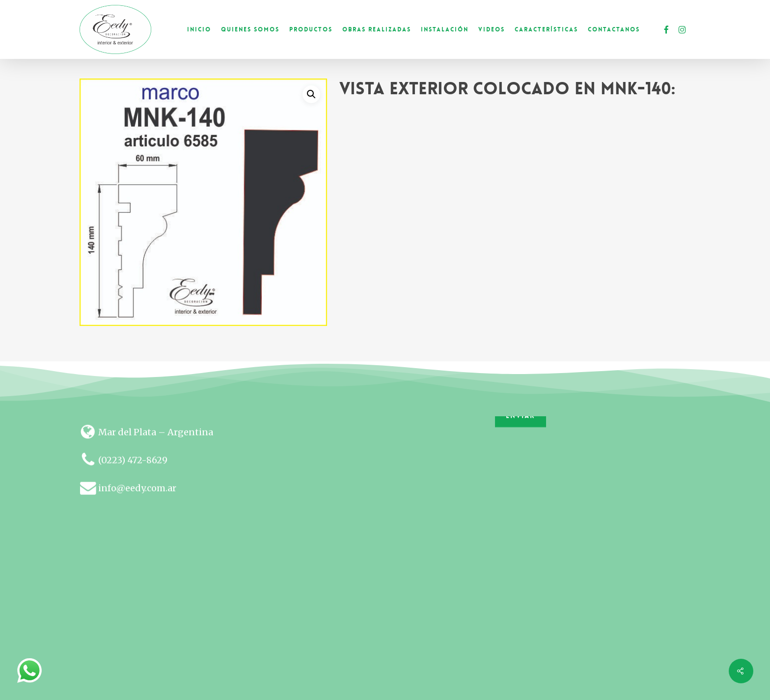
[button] (311, 94)
